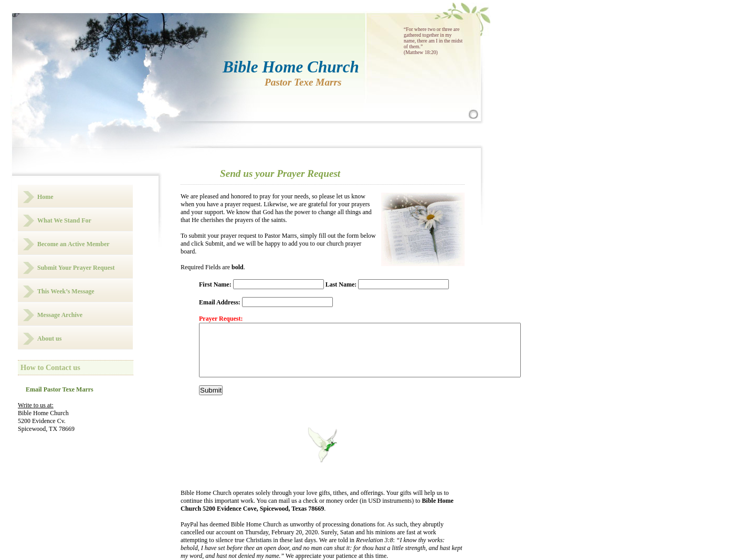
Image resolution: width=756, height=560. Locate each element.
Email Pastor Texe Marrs (60, 389)
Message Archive (60, 315)
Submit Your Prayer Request (76, 268)
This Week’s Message (66, 291)
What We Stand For (64, 220)
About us (49, 339)
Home (45, 197)
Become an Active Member (73, 244)
